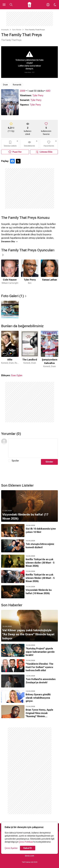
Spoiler (15, 461)
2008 (22, 91)
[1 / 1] (10, 309)
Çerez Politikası (26, 842)
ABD (48, 91)
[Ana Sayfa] (29, 5)
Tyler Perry (38, 95)
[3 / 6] (50, 274)
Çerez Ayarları (11, 848)
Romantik (17, 85)
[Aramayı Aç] (11, 5)
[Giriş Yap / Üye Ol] (48, 5)
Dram (5, 85)
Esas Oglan (17, 375)
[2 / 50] (30, 349)
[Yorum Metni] (33, 448)
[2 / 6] (30, 274)
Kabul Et (28, 848)
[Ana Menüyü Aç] (4, 5)
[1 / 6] (10, 274)
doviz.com (29, 856)
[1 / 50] (10, 349)
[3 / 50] (50, 349)
